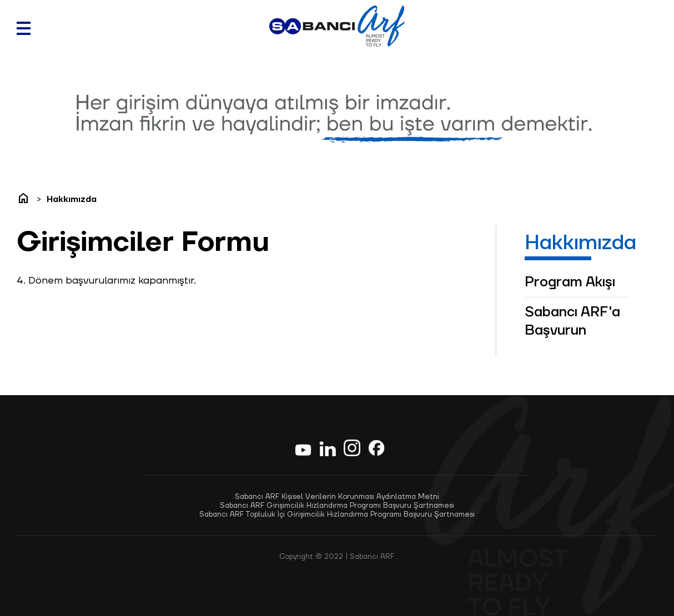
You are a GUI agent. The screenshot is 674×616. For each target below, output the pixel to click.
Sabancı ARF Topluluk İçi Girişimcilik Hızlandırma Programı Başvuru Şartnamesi (337, 514)
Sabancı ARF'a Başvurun (572, 321)
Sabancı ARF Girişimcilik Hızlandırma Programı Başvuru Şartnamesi (337, 506)
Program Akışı (570, 282)
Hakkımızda (72, 200)
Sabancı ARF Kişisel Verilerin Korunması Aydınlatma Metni (337, 497)
